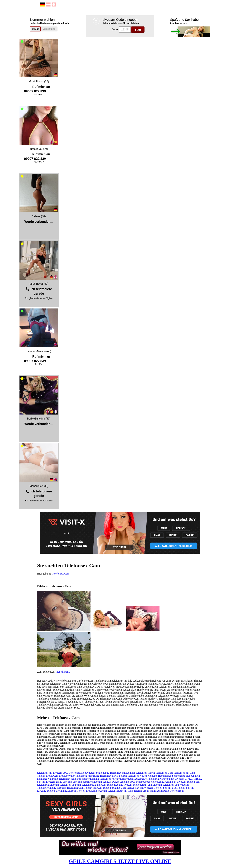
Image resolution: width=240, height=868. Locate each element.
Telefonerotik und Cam (94, 785)
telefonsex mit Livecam (50, 773)
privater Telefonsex (77, 776)
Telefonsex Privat (109, 776)
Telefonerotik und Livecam (147, 785)
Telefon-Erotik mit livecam (148, 791)
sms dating (93, 776)
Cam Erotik (59, 776)
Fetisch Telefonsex (129, 776)
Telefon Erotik (45, 776)
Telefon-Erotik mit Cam (120, 791)
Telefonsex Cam (61, 574)
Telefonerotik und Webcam (52, 788)
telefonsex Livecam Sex (163, 782)
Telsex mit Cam (75, 788)
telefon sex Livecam (48, 785)
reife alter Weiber (80, 779)
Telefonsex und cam (70, 785)
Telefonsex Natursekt (158, 779)
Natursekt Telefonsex (59, 779)
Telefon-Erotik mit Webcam (92, 791)
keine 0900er (143, 782)
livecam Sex (100, 782)
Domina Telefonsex (101, 779)
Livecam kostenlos (83, 782)
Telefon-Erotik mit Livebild (62, 791)
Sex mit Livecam (46, 782)
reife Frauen (118, 779)
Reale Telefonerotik (174, 791)
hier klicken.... (63, 672)
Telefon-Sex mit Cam (114, 788)
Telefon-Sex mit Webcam (140, 788)
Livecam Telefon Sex (188, 782)
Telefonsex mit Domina (122, 773)
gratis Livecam (64, 782)
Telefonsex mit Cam (184, 773)
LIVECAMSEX (193, 779)
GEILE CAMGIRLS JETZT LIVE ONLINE (120, 861)
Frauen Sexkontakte (136, 779)
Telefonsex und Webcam (176, 785)
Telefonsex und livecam (120, 785)
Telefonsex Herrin (145, 773)
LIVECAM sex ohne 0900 (121, 782)
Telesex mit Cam (93, 788)
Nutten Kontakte (148, 776)
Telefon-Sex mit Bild (165, 788)
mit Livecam (177, 779)
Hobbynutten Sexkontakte (95, 773)
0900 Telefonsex (72, 773)
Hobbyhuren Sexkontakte (172, 776)
